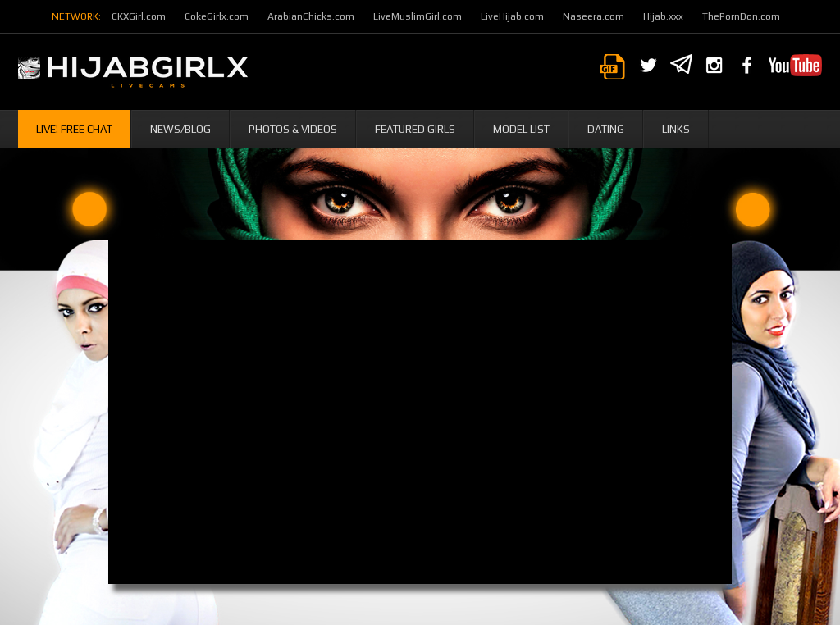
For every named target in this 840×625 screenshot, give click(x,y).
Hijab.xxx (663, 16)
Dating (606, 129)
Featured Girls (415, 129)
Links (676, 129)
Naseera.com (593, 16)
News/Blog (180, 129)
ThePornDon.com (741, 16)
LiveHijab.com (512, 16)
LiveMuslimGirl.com (418, 16)
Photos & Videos (293, 129)
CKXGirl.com (139, 16)
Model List (521, 129)
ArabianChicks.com (311, 16)
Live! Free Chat (74, 129)
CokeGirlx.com (217, 16)
